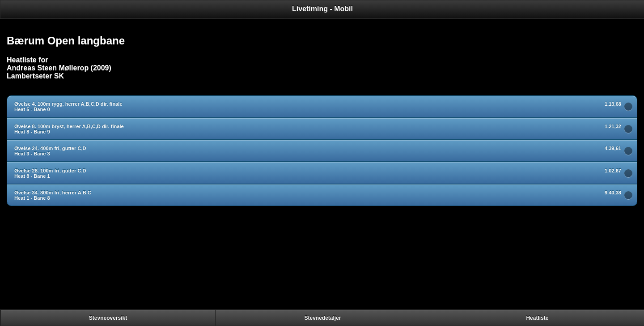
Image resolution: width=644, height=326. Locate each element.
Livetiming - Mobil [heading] (322, 9)
